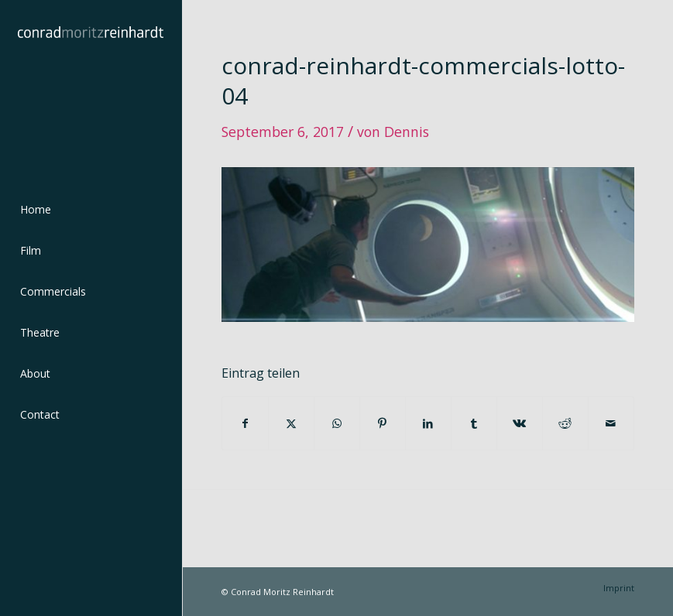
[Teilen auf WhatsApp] (337, 423)
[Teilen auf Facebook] (245, 423)
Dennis (407, 132)
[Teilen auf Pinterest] (383, 423)
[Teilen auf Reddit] (565, 423)
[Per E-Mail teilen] (611, 423)
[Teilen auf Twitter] (291, 423)
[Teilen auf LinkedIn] (428, 423)
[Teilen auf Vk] (520, 423)
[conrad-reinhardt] (91, 91)
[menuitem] (91, 210)
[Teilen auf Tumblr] (474, 423)
